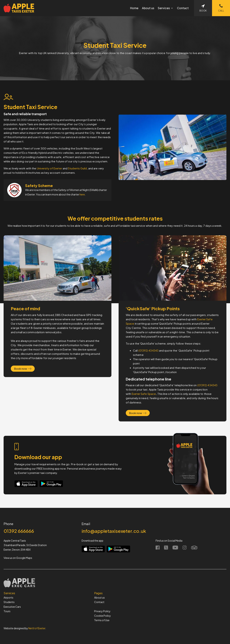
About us (99, 597)
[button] (166, 8)
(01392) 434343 (148, 350)
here (82, 194)
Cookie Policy (103, 616)
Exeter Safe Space (144, 394)
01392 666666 (19, 531)
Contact (99, 602)
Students (9, 602)
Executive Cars (12, 607)
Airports (8, 597)
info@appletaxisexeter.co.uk (114, 531)
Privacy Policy (102, 611)
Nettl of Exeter (37, 628)
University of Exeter (50, 168)
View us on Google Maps (18, 558)
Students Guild (77, 168)
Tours (7, 611)
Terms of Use (102, 620)
